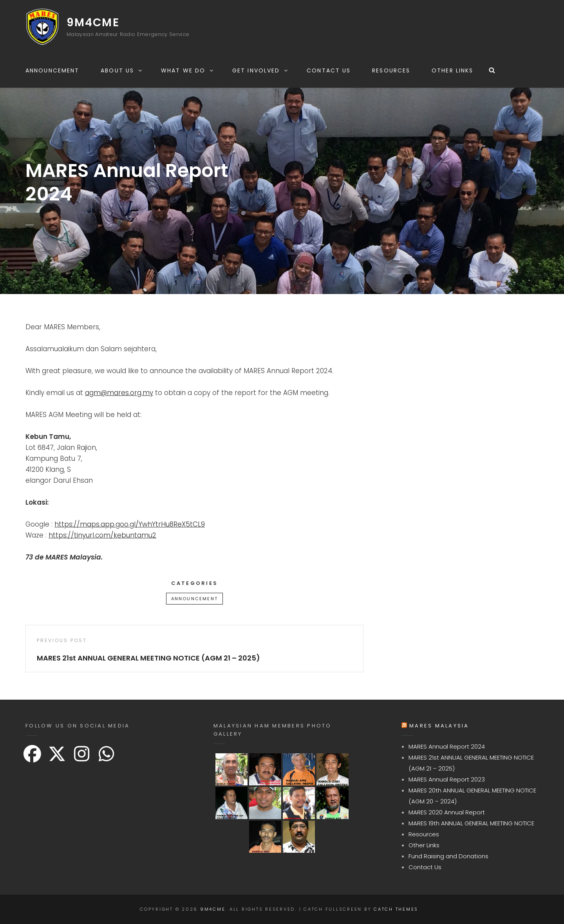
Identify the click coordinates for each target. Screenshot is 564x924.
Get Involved (260, 70)
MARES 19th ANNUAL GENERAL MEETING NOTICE (471, 823)
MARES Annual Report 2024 (447, 746)
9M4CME (93, 23)
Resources (391, 70)
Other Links (452, 70)
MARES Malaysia (439, 726)
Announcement (52, 70)
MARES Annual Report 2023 (447, 779)
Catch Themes (396, 909)
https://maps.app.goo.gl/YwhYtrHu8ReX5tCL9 (130, 524)
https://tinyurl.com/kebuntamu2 (102, 535)
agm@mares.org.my (119, 393)
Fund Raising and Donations (448, 856)
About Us (122, 70)
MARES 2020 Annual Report (447, 812)
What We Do (188, 70)
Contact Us (329, 70)
